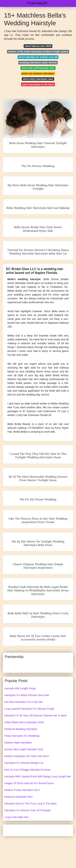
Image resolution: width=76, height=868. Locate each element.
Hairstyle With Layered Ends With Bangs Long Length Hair (38, 776)
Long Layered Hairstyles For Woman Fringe (29, 709)
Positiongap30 (37, 3)
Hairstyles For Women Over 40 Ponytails (28, 810)
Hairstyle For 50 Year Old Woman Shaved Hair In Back (36, 715)
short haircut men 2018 (38, 46)
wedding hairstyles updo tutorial (38, 63)
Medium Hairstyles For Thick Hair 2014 (27, 756)
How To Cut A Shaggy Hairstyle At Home (27, 770)
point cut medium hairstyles (38, 74)
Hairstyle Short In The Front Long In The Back (30, 804)
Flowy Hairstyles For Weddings (22, 736)
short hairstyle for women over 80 (38, 57)
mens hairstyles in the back (38, 84)
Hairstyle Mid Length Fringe (20, 688)
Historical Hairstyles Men (18, 797)
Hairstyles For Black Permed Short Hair (27, 695)
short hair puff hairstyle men (38, 68)
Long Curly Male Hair (16, 817)
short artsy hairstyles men (38, 79)
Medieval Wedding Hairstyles (21, 729)
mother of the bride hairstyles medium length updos (38, 52)
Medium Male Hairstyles (18, 743)
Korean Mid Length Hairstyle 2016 (24, 749)
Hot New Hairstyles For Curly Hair (24, 702)
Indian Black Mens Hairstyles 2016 (24, 722)
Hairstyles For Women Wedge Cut (24, 763)
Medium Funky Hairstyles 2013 (22, 790)
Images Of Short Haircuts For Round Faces (29, 783)
